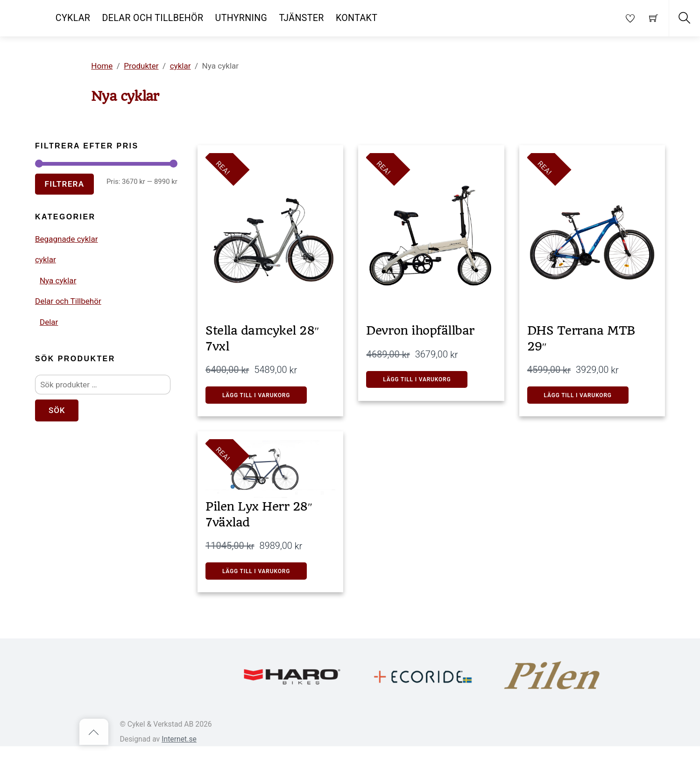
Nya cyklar (61, 316)
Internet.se (179, 763)
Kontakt (357, 18)
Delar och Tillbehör (153, 18)
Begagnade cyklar (71, 269)
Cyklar (73, 18)
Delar (50, 364)
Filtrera (69, 195)
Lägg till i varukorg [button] (425, 387)
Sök (60, 462)
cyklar (47, 293)
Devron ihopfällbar (428, 332)
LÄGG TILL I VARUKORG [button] (265, 405)
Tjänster (302, 18)
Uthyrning (241, 18)
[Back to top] (94, 756)
